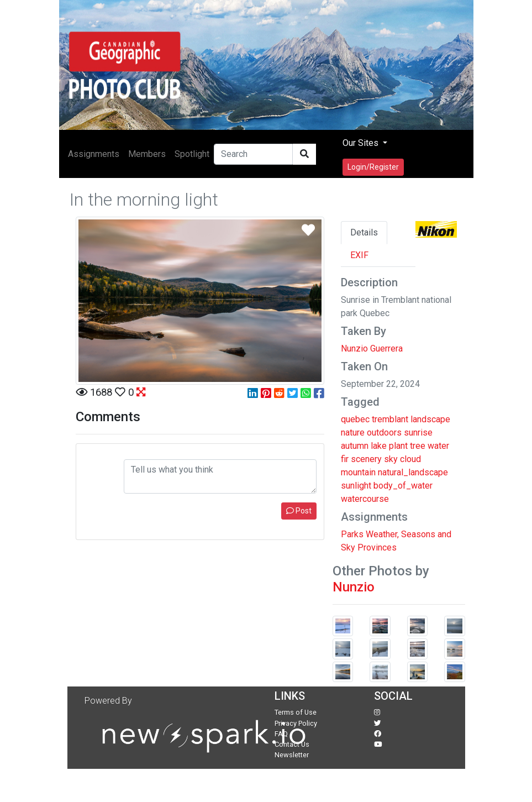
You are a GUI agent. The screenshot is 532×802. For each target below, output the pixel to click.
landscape (430, 419)
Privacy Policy (296, 723)
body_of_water (403, 486)
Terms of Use (296, 712)
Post (299, 511)
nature (353, 433)
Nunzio (354, 587)
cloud (410, 459)
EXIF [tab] (359, 255)
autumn (355, 446)
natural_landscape (413, 472)
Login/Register (373, 167)
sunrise (418, 433)
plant (398, 446)
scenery (366, 459)
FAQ (281, 734)
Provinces (377, 547)
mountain (358, 472)
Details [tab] (364, 232)
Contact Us (292, 744)
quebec (355, 419)
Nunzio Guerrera (372, 348)
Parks (352, 534)
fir (345, 459)
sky (391, 459)
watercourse (365, 499)
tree (418, 446)
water (438, 446)
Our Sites (362, 143)
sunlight (356, 486)
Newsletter (292, 755)
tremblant (390, 419)
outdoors (384, 433)
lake (379, 446)
